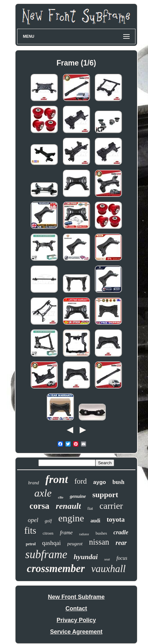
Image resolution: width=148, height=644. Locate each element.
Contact (76, 609)
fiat (90, 508)
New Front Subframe (76, 597)
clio (61, 497)
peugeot (75, 544)
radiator (84, 534)
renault (68, 506)
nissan (99, 542)
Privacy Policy (76, 620)
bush (118, 482)
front (57, 479)
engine (71, 518)
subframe (46, 554)
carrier (111, 506)
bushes (101, 533)
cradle (121, 532)
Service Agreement (76, 632)
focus (122, 558)
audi (95, 521)
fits (30, 530)
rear (121, 543)
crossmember (56, 569)
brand (33, 483)
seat (107, 559)
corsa (39, 506)
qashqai (51, 543)
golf (48, 521)
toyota (116, 519)
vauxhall (109, 569)
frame (66, 533)
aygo (100, 482)
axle (43, 493)
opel (33, 520)
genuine (78, 496)
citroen (48, 533)
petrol (31, 544)
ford (81, 481)
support (105, 495)
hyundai (86, 557)
